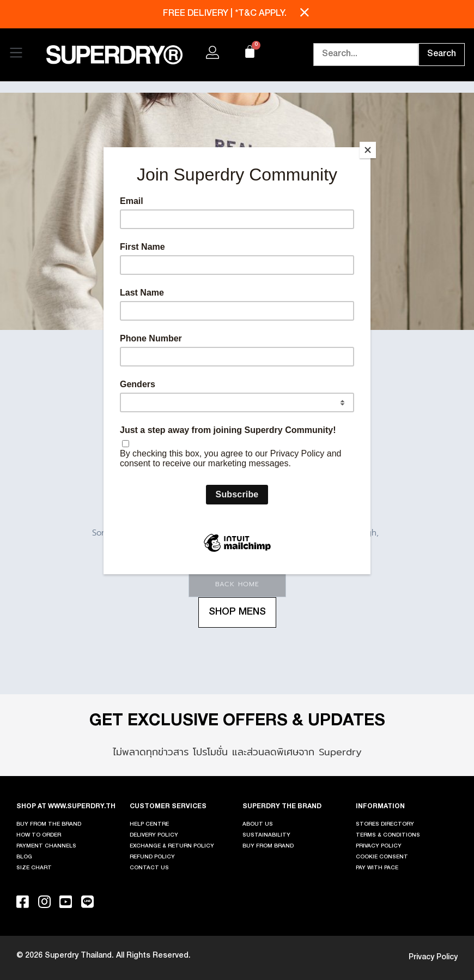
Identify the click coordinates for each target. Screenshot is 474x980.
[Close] (368, 150)
